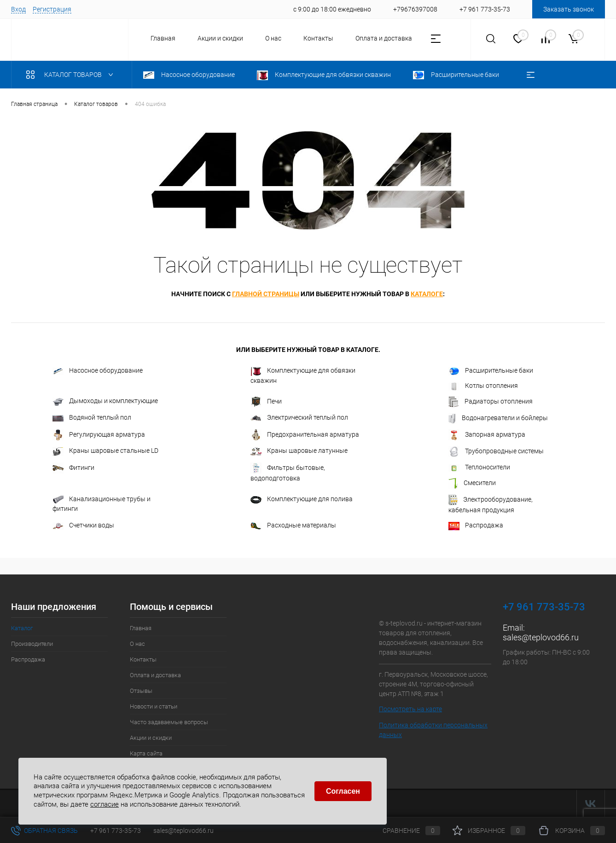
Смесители (472, 483)
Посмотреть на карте (410, 709)
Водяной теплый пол (92, 417)
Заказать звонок (569, 9)
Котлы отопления (483, 386)
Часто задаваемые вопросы (169, 722)
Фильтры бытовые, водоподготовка (288, 472)
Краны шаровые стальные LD (105, 451)
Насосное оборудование (98, 371)
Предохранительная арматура (305, 435)
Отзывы (141, 691)
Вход (18, 9)
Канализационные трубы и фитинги (102, 504)
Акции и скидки (220, 38)
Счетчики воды (83, 525)
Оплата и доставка (384, 38)
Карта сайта (146, 753)
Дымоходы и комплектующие (105, 401)
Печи (266, 402)
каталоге (427, 294)
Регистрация (52, 9)
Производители (32, 644)
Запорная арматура (487, 435)
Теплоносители (479, 467)
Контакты (318, 38)
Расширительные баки (491, 371)
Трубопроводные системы (496, 451)
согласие (105, 804)
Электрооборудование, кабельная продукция (491, 504)
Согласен (343, 791)
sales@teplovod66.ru (541, 637)
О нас (273, 38)
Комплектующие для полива (302, 499)
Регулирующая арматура (99, 435)
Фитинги (73, 468)
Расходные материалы (293, 525)
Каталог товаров (72, 75)
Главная (163, 38)
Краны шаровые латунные (299, 451)
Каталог (22, 628)
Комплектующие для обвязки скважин (303, 375)
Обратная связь (44, 831)
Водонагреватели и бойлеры (498, 418)
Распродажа (476, 526)
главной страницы (266, 294)
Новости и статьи (154, 706)
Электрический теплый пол (299, 418)
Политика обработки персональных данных (433, 730)
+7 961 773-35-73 (116, 831)
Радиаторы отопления (491, 402)
